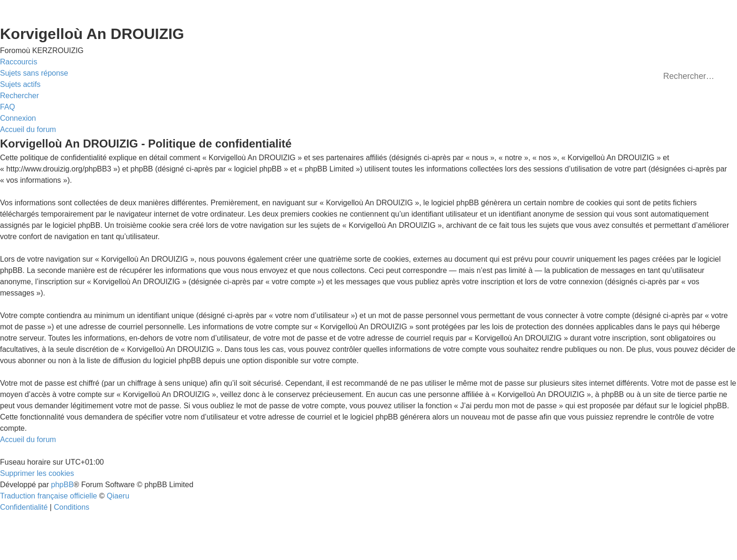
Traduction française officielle (48, 496)
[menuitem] (34, 73)
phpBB (63, 485)
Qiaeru (118, 496)
